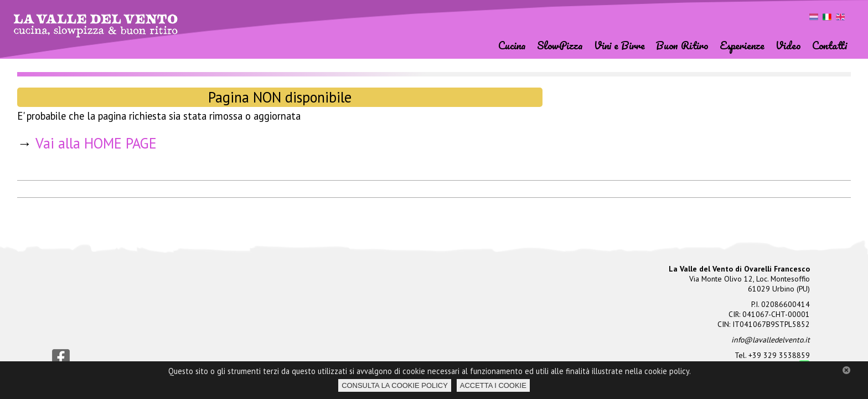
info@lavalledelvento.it (771, 340)
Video (788, 45)
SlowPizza (560, 45)
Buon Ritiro (682, 45)
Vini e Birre (619, 45)
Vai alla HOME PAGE (96, 143)
